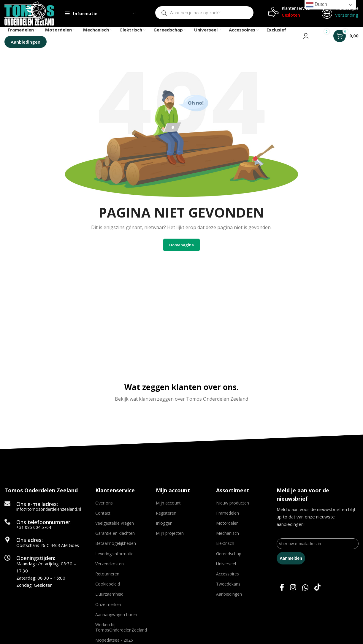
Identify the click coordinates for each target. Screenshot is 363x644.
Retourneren (107, 574)
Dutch (317, 5)
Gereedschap (229, 554)
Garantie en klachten (115, 533)
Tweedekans (228, 584)
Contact (103, 513)
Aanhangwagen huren (116, 614)
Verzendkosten (110, 564)
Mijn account (168, 503)
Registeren (166, 513)
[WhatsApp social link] (305, 588)
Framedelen (228, 513)
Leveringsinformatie (114, 554)
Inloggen (164, 523)
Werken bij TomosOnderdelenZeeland (121, 627)
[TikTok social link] (317, 588)
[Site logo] (30, 13)
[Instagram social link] (293, 588)
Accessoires (228, 574)
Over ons (104, 503)
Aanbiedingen (229, 594)
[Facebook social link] (282, 588)
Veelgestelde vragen (115, 523)
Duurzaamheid (109, 594)
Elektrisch (225, 544)
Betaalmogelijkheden (116, 544)
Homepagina (181, 245)
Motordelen (227, 523)
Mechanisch (228, 533)
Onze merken (108, 604)
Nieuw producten (233, 503)
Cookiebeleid (108, 584)
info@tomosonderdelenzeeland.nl (49, 509)
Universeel (226, 564)
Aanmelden (291, 558)
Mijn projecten (170, 533)
